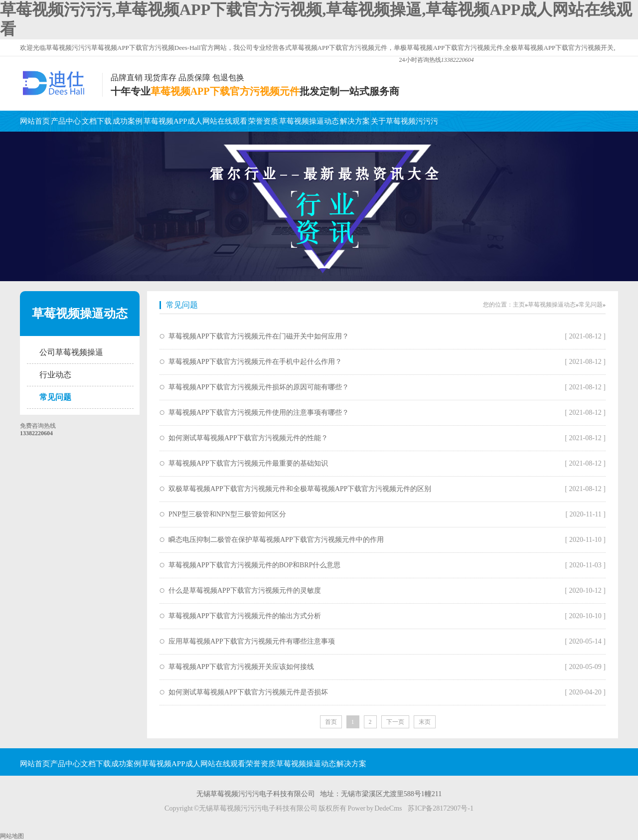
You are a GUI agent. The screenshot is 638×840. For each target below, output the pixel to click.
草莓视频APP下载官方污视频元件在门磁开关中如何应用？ (259, 336)
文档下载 (97, 121)
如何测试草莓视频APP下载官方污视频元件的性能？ (248, 438)
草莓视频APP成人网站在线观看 (195, 121)
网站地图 (12, 836)
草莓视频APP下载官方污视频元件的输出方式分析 (245, 616)
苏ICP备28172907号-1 (440, 808)
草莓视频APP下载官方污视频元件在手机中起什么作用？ (255, 362)
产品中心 (66, 121)
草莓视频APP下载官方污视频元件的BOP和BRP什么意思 (254, 565)
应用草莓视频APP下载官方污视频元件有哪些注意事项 (252, 641)
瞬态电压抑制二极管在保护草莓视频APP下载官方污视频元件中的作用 (276, 540)
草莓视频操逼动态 (309, 121)
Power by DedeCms (375, 808)
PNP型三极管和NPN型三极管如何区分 (227, 514)
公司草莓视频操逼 (71, 352)
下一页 (395, 722)
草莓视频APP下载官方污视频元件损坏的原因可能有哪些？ (259, 387)
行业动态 (55, 375)
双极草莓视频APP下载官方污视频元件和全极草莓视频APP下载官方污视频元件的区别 (300, 489)
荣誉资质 (263, 121)
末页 (425, 722)
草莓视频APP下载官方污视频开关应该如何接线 (241, 667)
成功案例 (128, 121)
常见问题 (55, 397)
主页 (519, 305)
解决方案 (355, 121)
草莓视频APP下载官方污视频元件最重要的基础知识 (248, 463)
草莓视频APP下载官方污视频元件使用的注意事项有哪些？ (259, 413)
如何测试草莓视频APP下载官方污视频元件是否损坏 (248, 692)
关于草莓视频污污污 (404, 121)
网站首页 (35, 121)
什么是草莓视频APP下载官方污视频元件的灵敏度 (245, 590)
